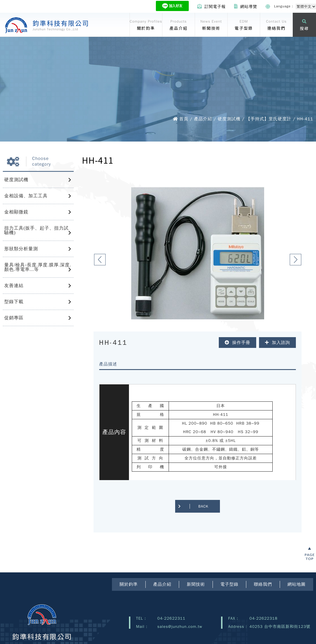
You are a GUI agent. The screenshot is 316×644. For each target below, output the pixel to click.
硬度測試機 (16, 180)
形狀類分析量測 (21, 249)
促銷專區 (14, 318)
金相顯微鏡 (16, 212)
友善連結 (14, 285)
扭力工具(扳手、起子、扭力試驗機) (36, 230)
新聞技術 (196, 584)
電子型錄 (229, 584)
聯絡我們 (263, 584)
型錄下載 (14, 302)
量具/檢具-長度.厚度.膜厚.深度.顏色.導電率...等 (38, 267)
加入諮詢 (277, 343)
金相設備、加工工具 (26, 196)
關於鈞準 (129, 584)
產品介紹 (162, 584)
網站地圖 (296, 584)
